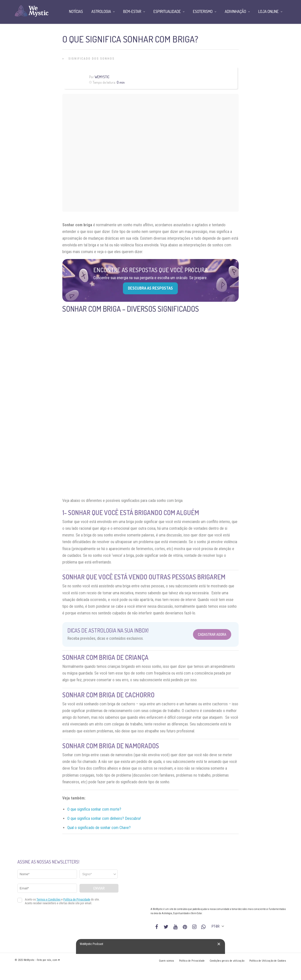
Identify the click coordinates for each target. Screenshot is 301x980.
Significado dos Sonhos (91, 59)
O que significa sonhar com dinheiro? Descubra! (104, 818)
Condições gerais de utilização (227, 961)
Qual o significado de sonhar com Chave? (99, 828)
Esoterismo (203, 11)
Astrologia (101, 11)
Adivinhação (235, 11)
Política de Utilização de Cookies (268, 961)
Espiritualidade (167, 11)
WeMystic (102, 77)
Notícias (76, 11)
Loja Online (268, 11)
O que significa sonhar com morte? (94, 809)
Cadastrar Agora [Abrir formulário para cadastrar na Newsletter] (212, 634)
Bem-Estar (132, 11)
